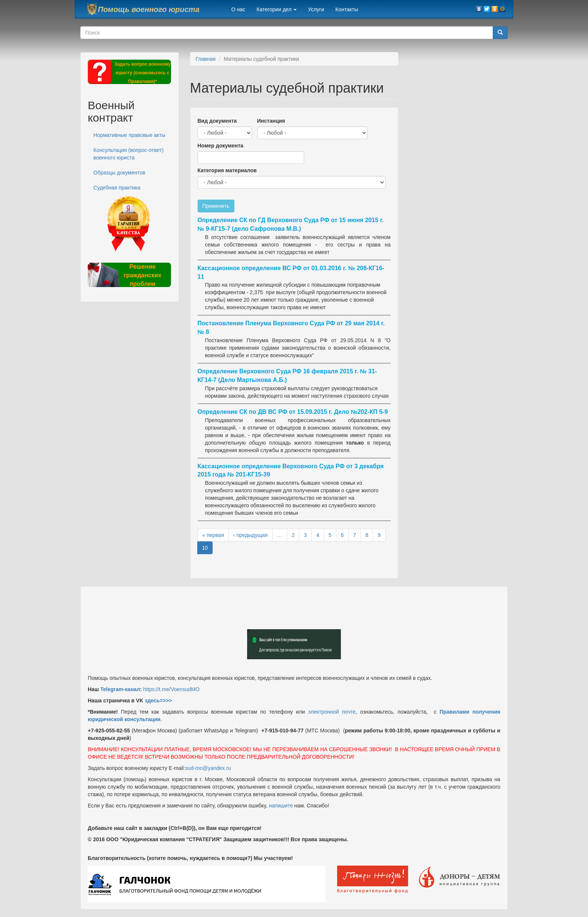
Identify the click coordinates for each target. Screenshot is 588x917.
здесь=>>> (158, 701)
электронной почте (332, 712)
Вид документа (217, 121)
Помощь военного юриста (149, 9)
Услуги (316, 9)
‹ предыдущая (250, 535)
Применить (216, 206)
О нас (238, 9)
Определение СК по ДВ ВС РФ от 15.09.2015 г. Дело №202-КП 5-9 (293, 412)
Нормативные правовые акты (129, 135)
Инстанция (271, 121)
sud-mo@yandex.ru (208, 768)
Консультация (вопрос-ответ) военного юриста (128, 154)
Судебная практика (117, 188)
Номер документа (220, 146)
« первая (213, 535)
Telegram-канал (120, 689)
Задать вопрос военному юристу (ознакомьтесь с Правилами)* (142, 73)
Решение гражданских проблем (142, 275)
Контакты (346, 9)
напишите (281, 806)
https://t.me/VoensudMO (171, 689)
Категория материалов (227, 170)
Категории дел (277, 9)
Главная (206, 59)
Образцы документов (119, 173)
